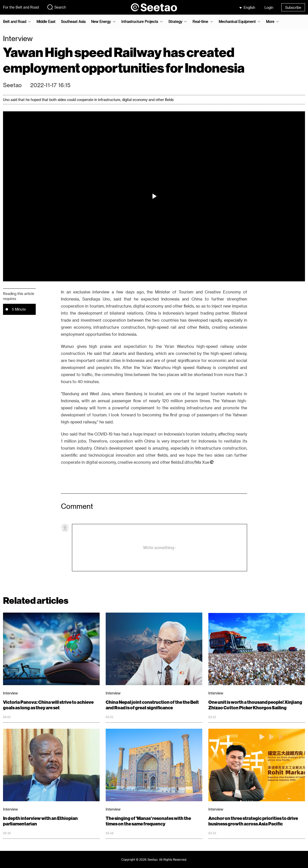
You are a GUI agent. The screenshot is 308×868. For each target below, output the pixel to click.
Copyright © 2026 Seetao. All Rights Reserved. (154, 859)
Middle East (46, 22)
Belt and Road (15, 22)
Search (56, 7)
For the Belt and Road (21, 7)
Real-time (200, 22)
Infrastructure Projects (140, 22)
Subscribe (293, 7)
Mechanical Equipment (237, 22)
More (270, 22)
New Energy (101, 22)
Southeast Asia (73, 22)
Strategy (175, 22)
